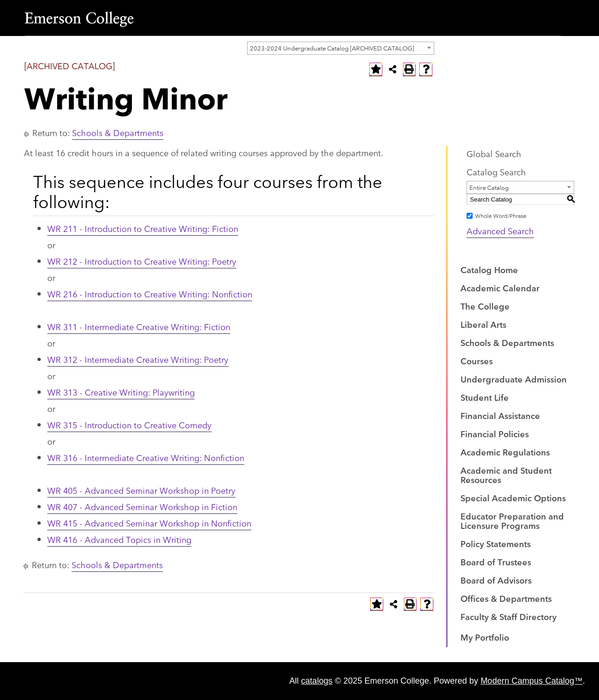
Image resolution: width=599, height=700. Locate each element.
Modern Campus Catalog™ (532, 681)
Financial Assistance (500, 415)
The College (485, 306)
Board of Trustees (496, 562)
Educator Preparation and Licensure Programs (512, 520)
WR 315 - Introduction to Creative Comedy (129, 425)
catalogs (317, 681)
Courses (477, 361)
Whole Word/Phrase (501, 215)
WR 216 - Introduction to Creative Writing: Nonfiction (150, 294)
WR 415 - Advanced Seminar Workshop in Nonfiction (149, 523)
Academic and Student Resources (506, 475)
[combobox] (341, 48)
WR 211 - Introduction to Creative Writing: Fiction (143, 228)
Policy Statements (496, 543)
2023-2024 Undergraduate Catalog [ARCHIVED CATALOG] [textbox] (332, 48)
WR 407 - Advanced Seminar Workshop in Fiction (142, 506)
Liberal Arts (483, 324)
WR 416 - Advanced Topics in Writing (119, 539)
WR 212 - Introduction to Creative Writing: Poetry (142, 261)
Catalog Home (489, 269)
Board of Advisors (496, 580)
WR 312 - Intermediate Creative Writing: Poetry (138, 359)
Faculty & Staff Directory (508, 616)
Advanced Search (500, 231)
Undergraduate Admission (514, 379)
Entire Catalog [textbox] (489, 187)
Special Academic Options (513, 498)
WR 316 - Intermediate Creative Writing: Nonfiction (146, 457)
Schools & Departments (118, 132)
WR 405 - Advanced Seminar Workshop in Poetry (141, 490)
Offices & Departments (506, 598)
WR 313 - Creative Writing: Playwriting (121, 392)
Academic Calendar (500, 288)
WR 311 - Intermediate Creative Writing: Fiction (139, 326)
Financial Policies (495, 433)
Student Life (485, 397)
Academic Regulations (505, 452)
